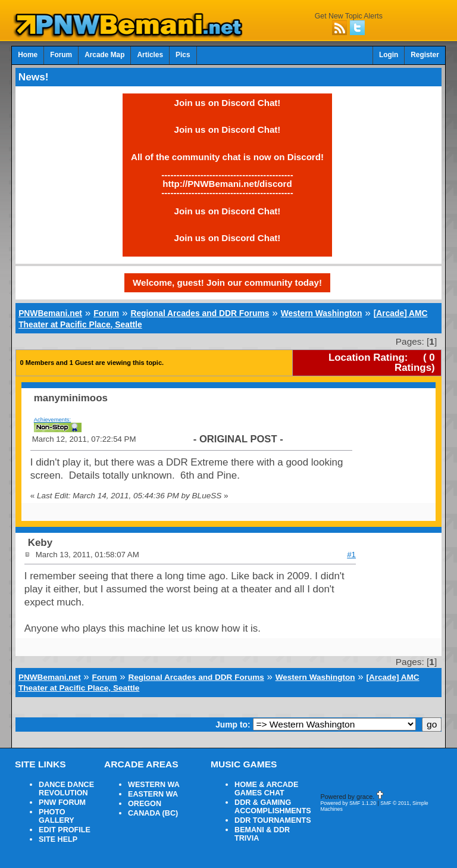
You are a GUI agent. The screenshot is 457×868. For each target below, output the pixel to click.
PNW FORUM (62, 803)
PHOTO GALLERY (57, 816)
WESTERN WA (154, 785)
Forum (61, 55)
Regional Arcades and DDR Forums (200, 313)
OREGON (145, 804)
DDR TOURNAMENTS (273, 820)
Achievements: (53, 419)
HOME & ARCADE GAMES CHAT (266, 789)
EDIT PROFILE (65, 830)
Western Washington (322, 313)
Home (28, 55)
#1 (351, 555)
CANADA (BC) (153, 813)
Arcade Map (104, 55)
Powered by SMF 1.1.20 (348, 803)
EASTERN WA (153, 794)
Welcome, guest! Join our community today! (227, 282)
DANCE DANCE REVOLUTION (66, 789)
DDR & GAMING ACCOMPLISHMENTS (273, 807)
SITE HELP (58, 839)
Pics (183, 55)
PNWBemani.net (50, 313)
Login (389, 55)
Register (425, 55)
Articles (150, 55)
